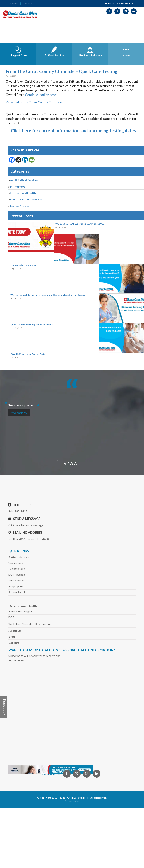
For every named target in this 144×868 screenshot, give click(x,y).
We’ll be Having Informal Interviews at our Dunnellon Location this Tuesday (48, 295)
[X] (18, 160)
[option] (72, 404)
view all (72, 464)
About (15, 631)
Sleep (16, 586)
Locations (13, 3)
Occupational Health (23, 193)
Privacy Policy (72, 801)
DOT (11, 617)
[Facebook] (12, 160)
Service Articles (20, 206)
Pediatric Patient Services (26, 199)
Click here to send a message (26, 525)
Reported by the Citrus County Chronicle (34, 102)
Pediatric (17, 569)
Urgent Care (16, 563)
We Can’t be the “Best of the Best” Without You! (80, 224)
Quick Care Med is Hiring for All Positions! (32, 325)
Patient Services (20, 557)
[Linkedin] (25, 160)
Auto (17, 580)
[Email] (32, 160)
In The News (18, 186)
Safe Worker (21, 611)
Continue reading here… (42, 95)
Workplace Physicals (30, 624)
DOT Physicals (17, 575)
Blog (12, 636)
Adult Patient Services (24, 180)
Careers (27, 3)
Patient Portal (17, 592)
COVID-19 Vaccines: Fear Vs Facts (28, 354)
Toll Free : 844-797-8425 (119, 3)
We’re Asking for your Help (24, 265)
